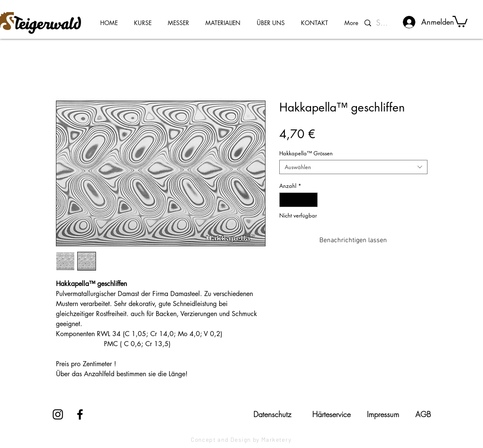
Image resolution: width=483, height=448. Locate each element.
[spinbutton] (298, 200)
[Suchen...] (384, 23)
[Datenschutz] (273, 414)
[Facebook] (80, 414)
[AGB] (423, 414)
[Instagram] (58, 414)
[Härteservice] (331, 414)
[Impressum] (383, 414)
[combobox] (353, 167)
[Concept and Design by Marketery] (241, 440)
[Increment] (311, 200)
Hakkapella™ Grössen (306, 153)
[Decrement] (286, 200)
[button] (460, 21)
